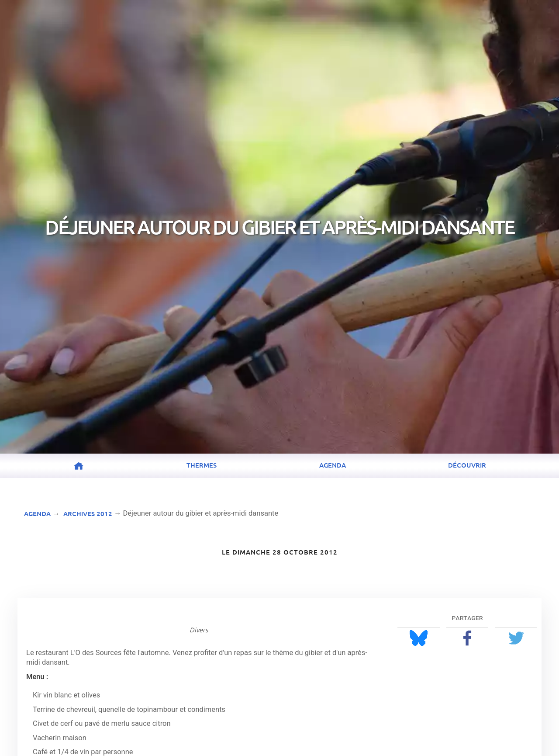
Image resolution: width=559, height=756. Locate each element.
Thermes (202, 465)
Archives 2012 (88, 513)
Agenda (333, 465)
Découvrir (467, 465)
